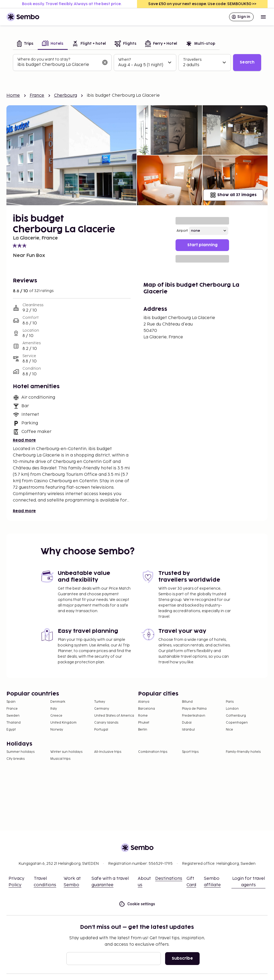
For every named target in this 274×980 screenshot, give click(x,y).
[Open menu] (263, 17)
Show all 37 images (233, 195)
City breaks (16, 759)
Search (247, 62)
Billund (187, 702)
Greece (56, 716)
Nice (229, 730)
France (37, 96)
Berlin (143, 730)
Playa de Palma (194, 709)
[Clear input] (105, 62)
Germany (102, 709)
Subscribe (182, 958)
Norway (57, 730)
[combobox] (58, 65)
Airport (182, 231)
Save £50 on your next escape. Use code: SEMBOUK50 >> (202, 4)
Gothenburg (236, 716)
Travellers (192, 60)
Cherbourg (66, 96)
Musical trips (60, 759)
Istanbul (188, 730)
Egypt (11, 730)
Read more (24, 440)
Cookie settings (137, 904)
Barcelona (146, 709)
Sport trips (190, 752)
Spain (11, 702)
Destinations (169, 879)
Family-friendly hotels (243, 752)
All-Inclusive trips (108, 752)
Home (13, 96)
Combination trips (153, 752)
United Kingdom (63, 723)
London (232, 709)
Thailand (14, 723)
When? (125, 60)
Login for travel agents (249, 882)
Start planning (202, 245)
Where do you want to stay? (44, 59)
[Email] (114, 959)
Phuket (144, 723)
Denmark (58, 702)
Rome (143, 716)
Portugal (101, 730)
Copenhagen (237, 723)
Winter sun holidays (66, 752)
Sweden (13, 716)
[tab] (25, 44)
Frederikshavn (194, 716)
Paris (230, 702)
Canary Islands (106, 723)
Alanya (144, 702)
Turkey (100, 702)
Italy (54, 709)
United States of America (114, 716)
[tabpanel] (137, 63)
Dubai (187, 723)
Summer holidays (20, 752)
